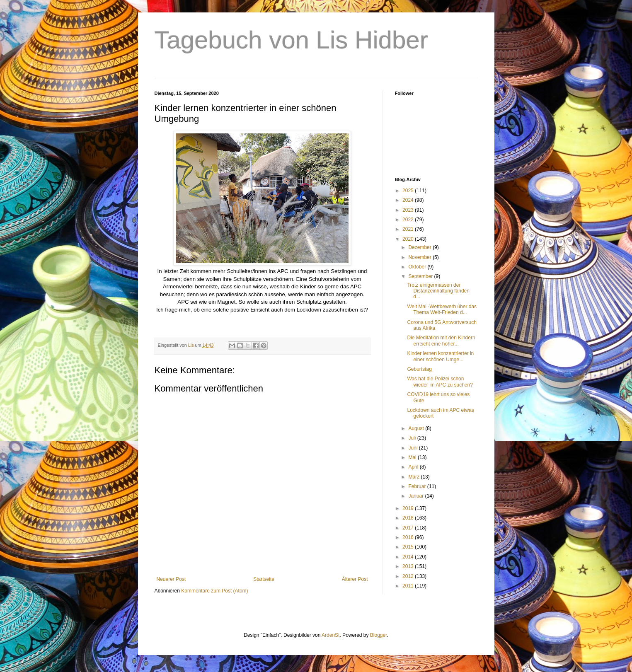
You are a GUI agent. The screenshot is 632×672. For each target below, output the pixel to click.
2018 (409, 518)
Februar (418, 486)
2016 (409, 537)
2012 (409, 576)
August (417, 428)
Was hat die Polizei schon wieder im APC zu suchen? (440, 382)
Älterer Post (355, 579)
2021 (409, 229)
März (414, 477)
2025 (409, 191)
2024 (409, 200)
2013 (409, 566)
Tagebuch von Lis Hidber (291, 40)
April (414, 467)
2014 (409, 557)
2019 (409, 508)
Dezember (420, 247)
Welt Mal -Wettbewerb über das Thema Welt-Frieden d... (442, 309)
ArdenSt (331, 635)
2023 (409, 210)
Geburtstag (419, 369)
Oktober (418, 267)
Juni (413, 448)
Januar (416, 496)
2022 (409, 220)
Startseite (264, 579)
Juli (413, 438)
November (420, 257)
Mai (413, 457)
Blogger (379, 635)
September (421, 276)
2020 (409, 239)
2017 (409, 528)
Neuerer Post (171, 579)
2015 (409, 547)
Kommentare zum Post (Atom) (214, 591)
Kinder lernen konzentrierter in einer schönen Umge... (440, 356)
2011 (409, 586)
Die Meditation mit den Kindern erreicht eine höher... (441, 341)
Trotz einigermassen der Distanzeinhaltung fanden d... (438, 291)
